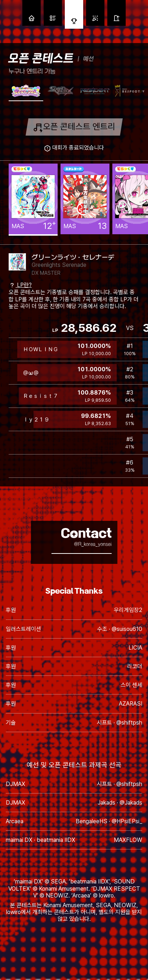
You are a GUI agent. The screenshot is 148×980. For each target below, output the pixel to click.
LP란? (20, 285)
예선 (88, 59)
